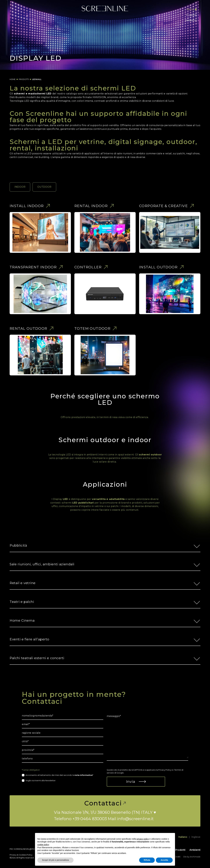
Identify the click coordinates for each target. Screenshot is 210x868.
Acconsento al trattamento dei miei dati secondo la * (59, 775)
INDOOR (20, 187)
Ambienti (191, 20)
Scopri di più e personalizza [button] (55, 860)
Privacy (13, 855)
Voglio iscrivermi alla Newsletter (41, 781)
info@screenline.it (135, 819)
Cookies (22, 855)
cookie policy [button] (43, 845)
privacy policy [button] (143, 839)
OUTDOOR (44, 187)
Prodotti (191, 15)
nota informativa (83, 775)
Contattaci (105, 803)
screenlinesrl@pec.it (25, 849)
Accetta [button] (164, 860)
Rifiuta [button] (147, 860)
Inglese (196, 837)
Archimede (195, 857)
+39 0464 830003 (90, 819)
